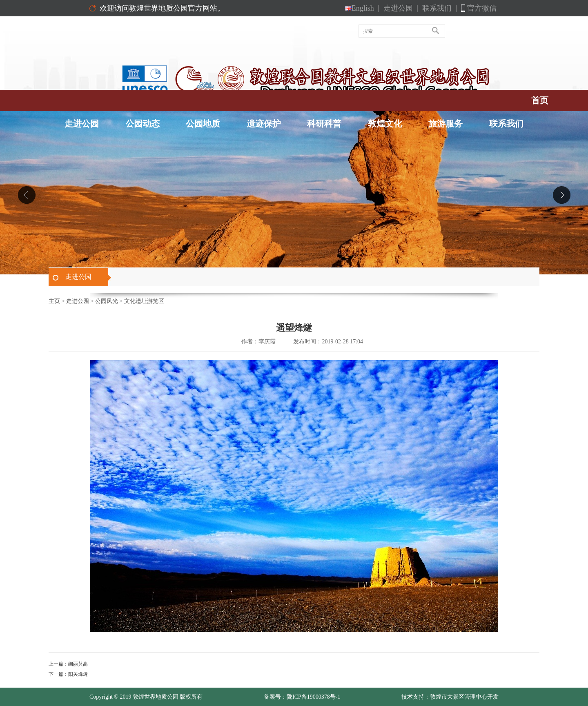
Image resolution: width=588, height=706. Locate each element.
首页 (540, 100)
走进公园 (401, 8)
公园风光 (107, 301)
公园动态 (143, 124)
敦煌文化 (385, 124)
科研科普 (324, 124)
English (362, 8)
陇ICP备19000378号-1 (313, 697)
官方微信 (482, 8)
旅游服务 (445, 124)
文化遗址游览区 (144, 301)
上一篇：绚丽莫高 (68, 664)
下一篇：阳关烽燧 (68, 674)
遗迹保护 (264, 124)
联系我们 (440, 8)
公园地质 (203, 124)
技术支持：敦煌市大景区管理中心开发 (450, 697)
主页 (54, 301)
